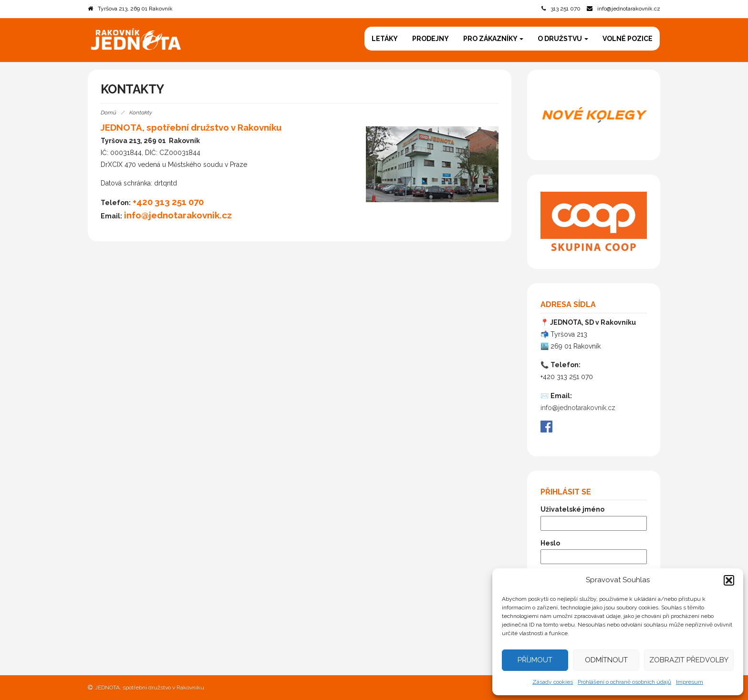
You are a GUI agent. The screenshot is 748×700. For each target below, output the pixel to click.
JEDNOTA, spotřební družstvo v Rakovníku (150, 688)
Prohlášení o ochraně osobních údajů (624, 682)
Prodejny (431, 39)
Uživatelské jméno (572, 509)
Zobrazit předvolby (689, 660)
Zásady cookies (553, 682)
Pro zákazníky (493, 39)
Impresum (690, 682)
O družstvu (563, 39)
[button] (729, 580)
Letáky (385, 39)
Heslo (550, 543)
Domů (109, 113)
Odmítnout (606, 660)
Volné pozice (628, 39)
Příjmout (535, 660)
